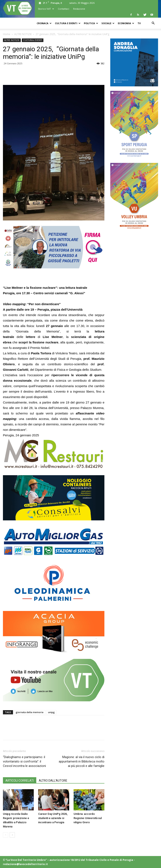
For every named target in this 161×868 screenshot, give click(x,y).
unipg (51, 712)
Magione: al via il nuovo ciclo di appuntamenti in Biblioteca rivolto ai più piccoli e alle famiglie (82, 761)
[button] (153, 23)
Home (7, 34)
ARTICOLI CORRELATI (20, 781)
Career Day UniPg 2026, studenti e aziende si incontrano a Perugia (53, 818)
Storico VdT (46, 9)
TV (139, 23)
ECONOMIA (126, 23)
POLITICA (91, 23)
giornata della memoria (30, 712)
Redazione (79, 9)
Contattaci (64, 9)
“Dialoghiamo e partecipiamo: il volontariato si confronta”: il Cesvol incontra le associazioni (24, 761)
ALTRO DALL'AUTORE (53, 781)
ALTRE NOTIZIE (23, 34)
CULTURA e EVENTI (68, 23)
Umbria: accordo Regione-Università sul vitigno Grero (88, 818)
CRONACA (44, 23)
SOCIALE (108, 23)
